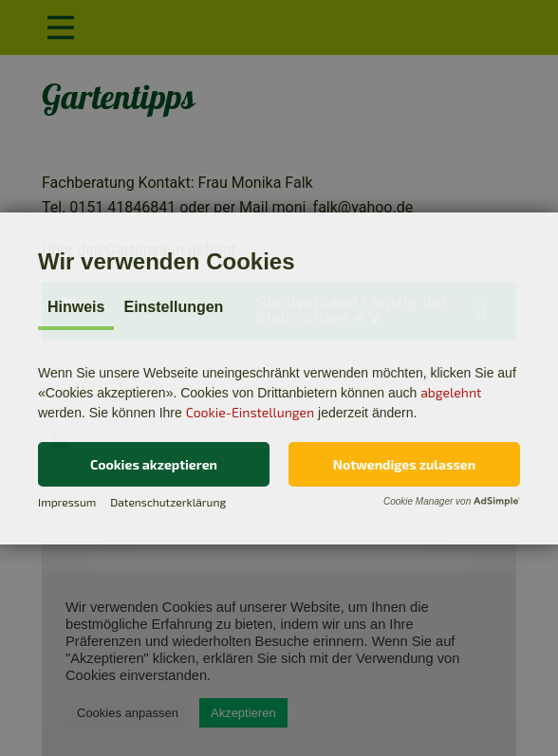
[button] (154, 464)
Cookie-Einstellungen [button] (251, 412)
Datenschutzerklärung (168, 502)
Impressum (67, 502)
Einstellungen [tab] (173, 307)
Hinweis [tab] (76, 307)
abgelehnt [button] (451, 392)
